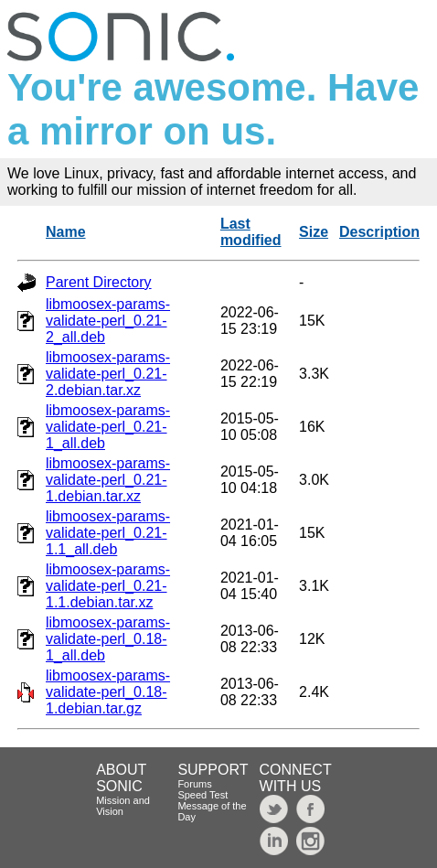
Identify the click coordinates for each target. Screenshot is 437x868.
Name (66, 232)
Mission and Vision (123, 806)
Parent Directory (99, 282)
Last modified (251, 232)
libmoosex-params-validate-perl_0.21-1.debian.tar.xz (108, 480)
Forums (194, 784)
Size (314, 232)
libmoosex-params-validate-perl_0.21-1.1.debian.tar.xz (108, 586)
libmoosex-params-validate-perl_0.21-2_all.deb (108, 321)
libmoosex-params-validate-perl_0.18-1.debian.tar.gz (108, 692)
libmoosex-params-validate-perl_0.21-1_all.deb (108, 427)
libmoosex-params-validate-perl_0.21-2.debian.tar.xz (108, 374)
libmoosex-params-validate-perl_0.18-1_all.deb (108, 639)
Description (379, 232)
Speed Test (203, 795)
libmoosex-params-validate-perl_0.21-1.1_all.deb (108, 533)
